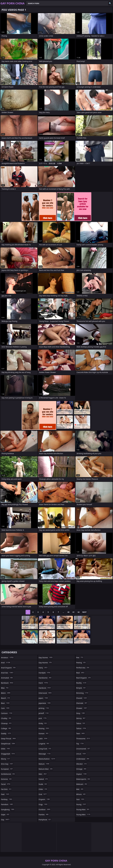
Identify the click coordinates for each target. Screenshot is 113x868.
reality (81, 683)
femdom (7, 804)
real (80, 673)
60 (68, 612)
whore (81, 794)
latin (43, 739)
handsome (45, 678)
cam (5, 708)
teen (81, 733)
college (6, 728)
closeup (6, 723)
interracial (45, 693)
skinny (81, 718)
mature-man (46, 769)
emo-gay (7, 764)
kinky (43, 723)
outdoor (45, 809)
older (43, 789)
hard (44, 683)
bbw (5, 688)
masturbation (47, 759)
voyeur (82, 774)
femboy (7, 799)
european (7, 769)
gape (5, 814)
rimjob (81, 688)
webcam (82, 784)
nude (43, 784)
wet (80, 789)
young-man (83, 809)
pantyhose (45, 820)
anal (6, 663)
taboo (81, 723)
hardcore (45, 688)
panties (44, 814)
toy (80, 744)
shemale (82, 703)
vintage (81, 769)
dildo (6, 749)
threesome (83, 739)
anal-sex (7, 673)
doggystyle (8, 754)
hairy (43, 668)
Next (84, 612)
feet (5, 794)
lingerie (44, 744)
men (43, 774)
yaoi (80, 799)
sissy (81, 713)
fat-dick (6, 789)
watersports (83, 779)
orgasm (44, 799)
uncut (81, 754)
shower (82, 708)
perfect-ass (83, 668)
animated (7, 678)
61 (74, 612)
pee (80, 657)
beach (6, 698)
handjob (45, 673)
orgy (43, 804)
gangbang (8, 809)
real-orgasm (84, 678)
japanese (45, 703)
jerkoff (44, 713)
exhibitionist (8, 774)
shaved (82, 698)
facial (6, 784)
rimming (82, 693)
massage (45, 754)
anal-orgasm (9, 668)
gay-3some (46, 657)
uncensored (83, 749)
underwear (83, 759)
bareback (7, 683)
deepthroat (8, 744)
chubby (6, 718)
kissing (44, 728)
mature (44, 764)
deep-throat (9, 739)
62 (79, 612)
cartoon (7, 713)
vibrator (82, 764)
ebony (6, 759)
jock (43, 718)
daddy (6, 733)
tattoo (81, 728)
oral (43, 794)
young (81, 804)
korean (44, 733)
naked (43, 779)
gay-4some (45, 663)
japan (43, 698)
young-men (83, 814)
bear (5, 703)
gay (6, 820)
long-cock (45, 749)
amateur (8, 657)
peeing (81, 663)
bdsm (6, 693)
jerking (44, 708)
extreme (7, 779)
